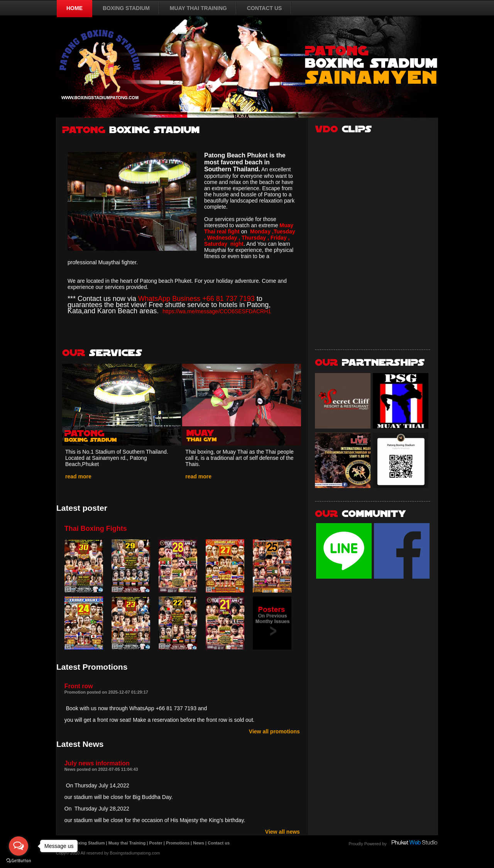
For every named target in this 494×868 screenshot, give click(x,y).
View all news (283, 832)
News (199, 843)
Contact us (219, 843)
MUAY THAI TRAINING (198, 8)
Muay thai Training (127, 843)
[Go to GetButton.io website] (19, 860)
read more (78, 476)
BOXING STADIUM (126, 8)
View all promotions (274, 731)
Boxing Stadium (89, 843)
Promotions (178, 843)
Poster (156, 843)
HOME (74, 8)
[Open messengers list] (19, 846)
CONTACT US (265, 8)
